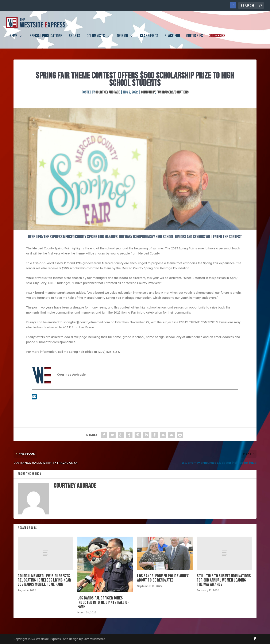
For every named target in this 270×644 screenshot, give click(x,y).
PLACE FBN (172, 39)
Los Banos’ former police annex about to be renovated (163, 578)
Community (148, 93)
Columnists (96, 39)
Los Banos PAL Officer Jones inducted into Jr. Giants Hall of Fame (103, 603)
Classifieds (149, 39)
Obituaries (195, 39)
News (13, 39)
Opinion (122, 39)
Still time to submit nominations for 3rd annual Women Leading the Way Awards (224, 580)
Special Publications (46, 39)
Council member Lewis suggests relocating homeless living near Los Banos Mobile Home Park (44, 580)
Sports (74, 39)
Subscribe (217, 39)
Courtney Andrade (108, 93)
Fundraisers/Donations (172, 93)
